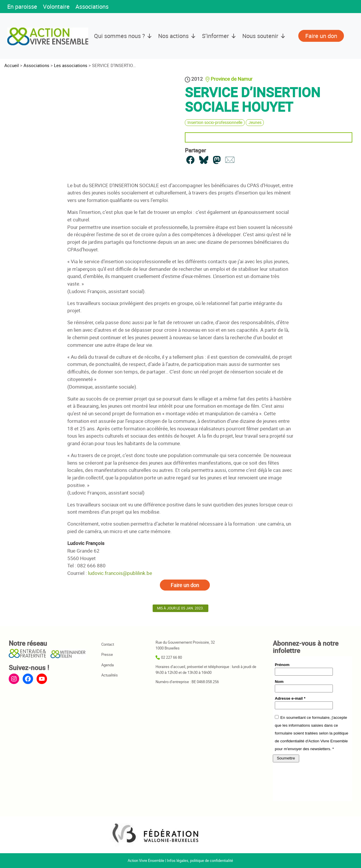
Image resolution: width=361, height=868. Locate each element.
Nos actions (177, 36)
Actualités (110, 675)
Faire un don (185, 585)
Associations (92, 7)
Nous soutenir (264, 36)
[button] (120, 7)
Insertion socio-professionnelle (215, 122)
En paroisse (22, 7)
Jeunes (255, 122)
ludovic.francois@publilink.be (120, 573)
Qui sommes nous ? (123, 36)
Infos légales (178, 860)
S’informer (219, 36)
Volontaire (56, 7)
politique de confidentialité (212, 860)
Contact (108, 644)
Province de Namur (232, 79)
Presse (107, 654)
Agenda (108, 665)
